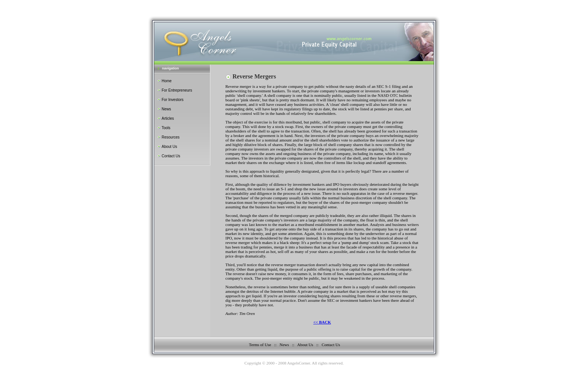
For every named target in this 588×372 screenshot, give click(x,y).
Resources (171, 137)
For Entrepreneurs (177, 90)
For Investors (172, 100)
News (166, 109)
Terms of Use (260, 345)
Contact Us (171, 156)
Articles (168, 118)
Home (167, 81)
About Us (169, 147)
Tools (166, 128)
